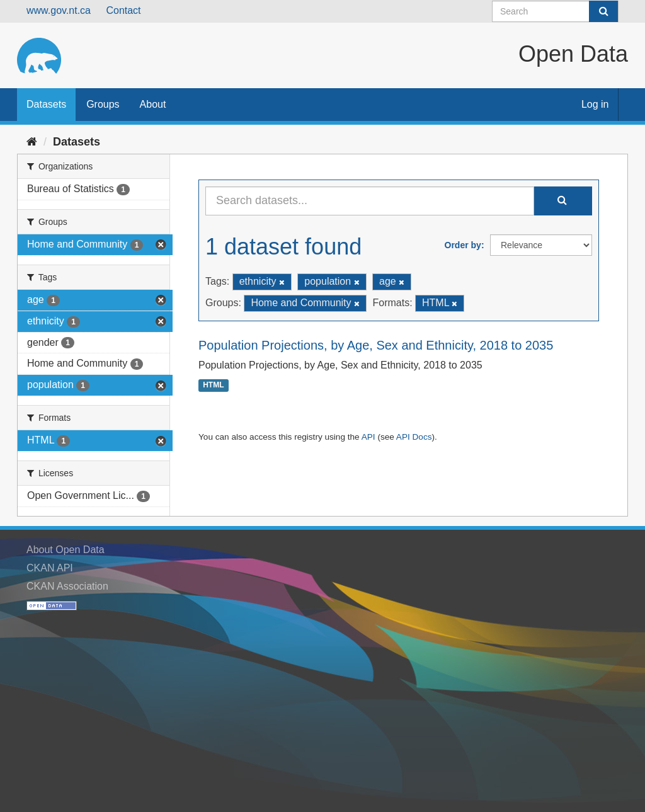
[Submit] (603, 11)
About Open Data (66, 550)
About (153, 104)
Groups (103, 104)
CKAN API (50, 568)
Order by (463, 245)
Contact (123, 10)
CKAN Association (67, 586)
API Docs (414, 437)
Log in (595, 104)
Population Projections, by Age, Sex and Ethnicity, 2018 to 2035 (376, 345)
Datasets (46, 104)
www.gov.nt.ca (59, 10)
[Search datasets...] (370, 201)
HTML (213, 386)
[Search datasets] (555, 11)
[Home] (32, 142)
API (368, 437)
